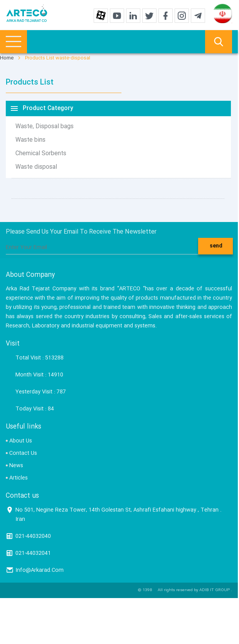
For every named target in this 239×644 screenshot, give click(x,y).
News (16, 466)
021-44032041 (33, 553)
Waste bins (30, 140)
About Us (21, 441)
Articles (19, 478)
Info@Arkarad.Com (40, 570)
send (216, 246)
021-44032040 (33, 536)
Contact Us (23, 453)
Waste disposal (36, 167)
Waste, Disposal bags (45, 127)
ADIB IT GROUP (215, 590)
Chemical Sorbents (41, 154)
